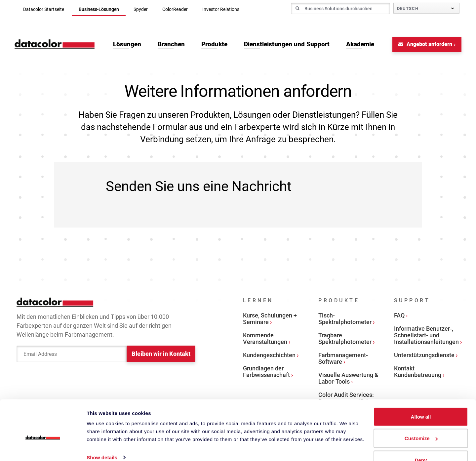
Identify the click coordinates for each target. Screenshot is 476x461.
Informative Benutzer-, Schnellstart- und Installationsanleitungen (426, 336)
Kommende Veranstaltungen (265, 339)
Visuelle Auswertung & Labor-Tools (348, 379)
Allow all (421, 400)
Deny (421, 443)
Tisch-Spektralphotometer (345, 320)
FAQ (399, 316)
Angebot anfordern (423, 45)
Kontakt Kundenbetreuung (418, 373)
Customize (421, 422)
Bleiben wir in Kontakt (161, 355)
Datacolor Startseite (44, 9)
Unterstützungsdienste (424, 356)
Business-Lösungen (99, 9)
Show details (102, 441)
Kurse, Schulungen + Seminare (270, 320)
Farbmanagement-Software (343, 359)
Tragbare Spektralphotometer (345, 339)
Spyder (141, 9)
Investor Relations (221, 9)
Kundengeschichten (269, 356)
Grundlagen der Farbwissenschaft (266, 373)
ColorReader (175, 9)
